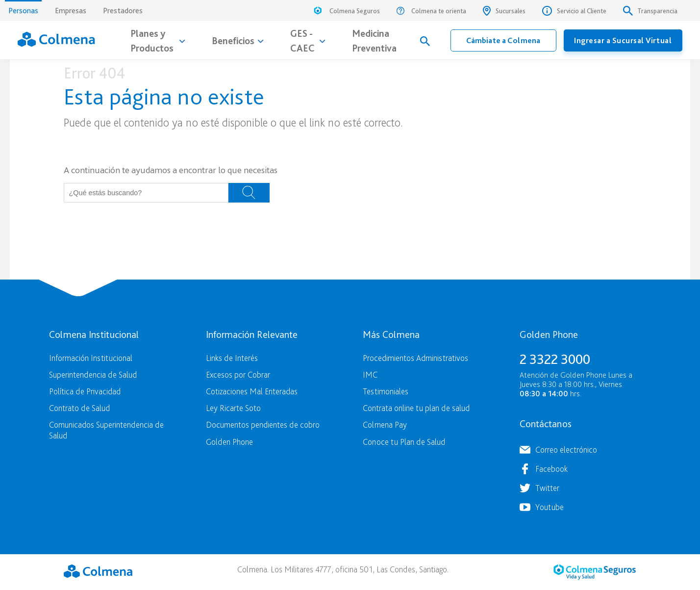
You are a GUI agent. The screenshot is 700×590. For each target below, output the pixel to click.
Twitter (547, 488)
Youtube (550, 507)
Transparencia (650, 11)
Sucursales (504, 11)
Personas (23, 8)
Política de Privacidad (85, 391)
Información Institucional (91, 358)
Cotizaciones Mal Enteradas (252, 391)
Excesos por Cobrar (238, 374)
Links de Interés (232, 358)
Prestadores (123, 11)
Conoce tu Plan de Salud (404, 442)
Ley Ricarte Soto (233, 408)
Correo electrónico (566, 449)
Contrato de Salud (79, 408)
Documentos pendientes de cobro (263, 424)
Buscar (249, 193)
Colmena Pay (385, 424)
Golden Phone (229, 442)
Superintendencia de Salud (93, 374)
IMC (370, 374)
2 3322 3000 (555, 359)
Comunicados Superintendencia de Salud (106, 430)
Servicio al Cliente (574, 11)
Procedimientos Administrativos (415, 358)
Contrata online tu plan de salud (416, 408)
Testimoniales (386, 391)
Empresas (71, 11)
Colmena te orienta (431, 11)
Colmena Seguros (346, 12)
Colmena (98, 571)
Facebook (551, 469)
